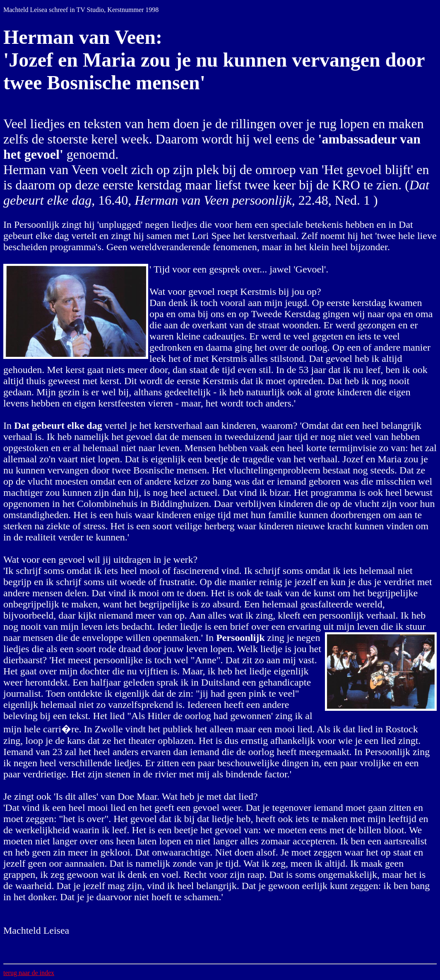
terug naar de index (29, 973)
